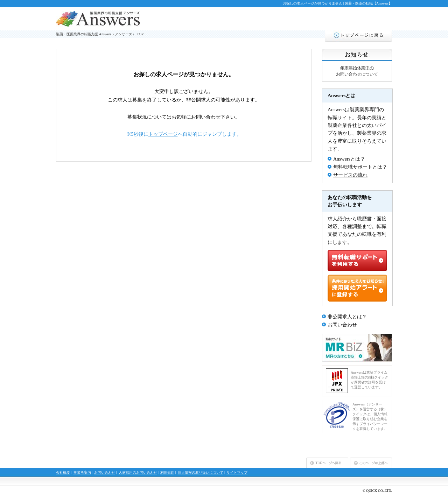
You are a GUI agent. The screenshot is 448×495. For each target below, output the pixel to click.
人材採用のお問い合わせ (138, 472)
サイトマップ (237, 472)
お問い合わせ (342, 325)
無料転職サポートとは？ (360, 167)
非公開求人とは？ (347, 317)
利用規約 (167, 472)
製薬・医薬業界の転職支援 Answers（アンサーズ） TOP (100, 34)
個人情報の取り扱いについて (201, 472)
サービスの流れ (350, 175)
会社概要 (63, 472)
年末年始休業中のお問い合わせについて (357, 71)
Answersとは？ (349, 159)
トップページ (163, 134)
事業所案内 (82, 472)
